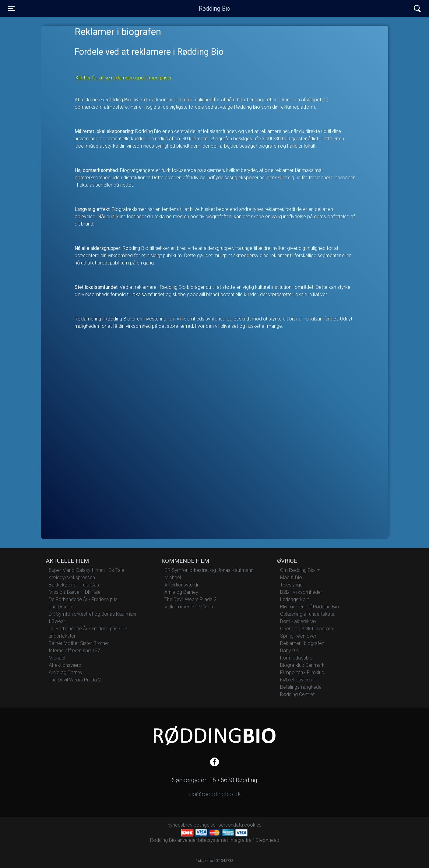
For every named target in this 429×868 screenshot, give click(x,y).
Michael (57, 658)
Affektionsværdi (65, 665)
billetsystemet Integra (221, 840)
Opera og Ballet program (307, 629)
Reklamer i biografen (302, 643)
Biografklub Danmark (302, 665)
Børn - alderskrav (298, 621)
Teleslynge (291, 585)
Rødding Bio (214, 9)
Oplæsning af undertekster (308, 614)
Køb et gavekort (297, 680)
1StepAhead (266, 840)
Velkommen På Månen (189, 607)
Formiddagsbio (296, 658)
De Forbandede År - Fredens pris (83, 599)
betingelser (205, 825)
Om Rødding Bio (298, 570)
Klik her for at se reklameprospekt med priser (124, 78)
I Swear (57, 621)
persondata (231, 825)
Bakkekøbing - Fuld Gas (74, 585)
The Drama (60, 607)
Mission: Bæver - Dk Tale (75, 592)
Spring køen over (298, 636)
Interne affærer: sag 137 (74, 651)
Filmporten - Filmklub (302, 672)
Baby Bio (290, 651)
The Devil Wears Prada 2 (75, 680)
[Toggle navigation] (12, 9)
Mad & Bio (291, 577)
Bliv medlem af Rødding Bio (309, 607)
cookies (253, 825)
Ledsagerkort (294, 599)
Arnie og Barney (66, 672)
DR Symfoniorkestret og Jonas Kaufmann (93, 614)
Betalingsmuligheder (302, 687)
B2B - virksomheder (301, 592)
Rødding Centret (297, 694)
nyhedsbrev (180, 825)
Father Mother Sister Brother (79, 643)
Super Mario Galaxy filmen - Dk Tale (86, 570)
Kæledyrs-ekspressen (72, 577)
